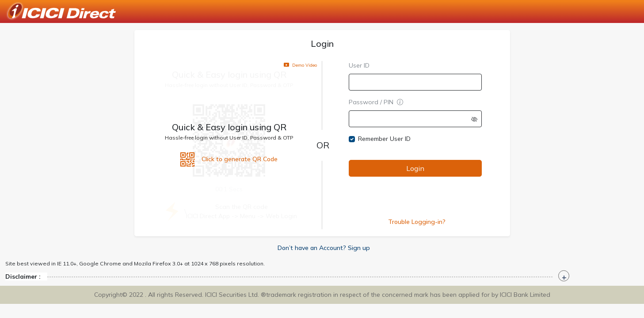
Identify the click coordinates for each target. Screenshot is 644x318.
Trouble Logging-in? (417, 222)
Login (415, 168)
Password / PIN (376, 102)
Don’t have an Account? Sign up (324, 248)
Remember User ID (384, 139)
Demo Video (300, 65)
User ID (359, 65)
